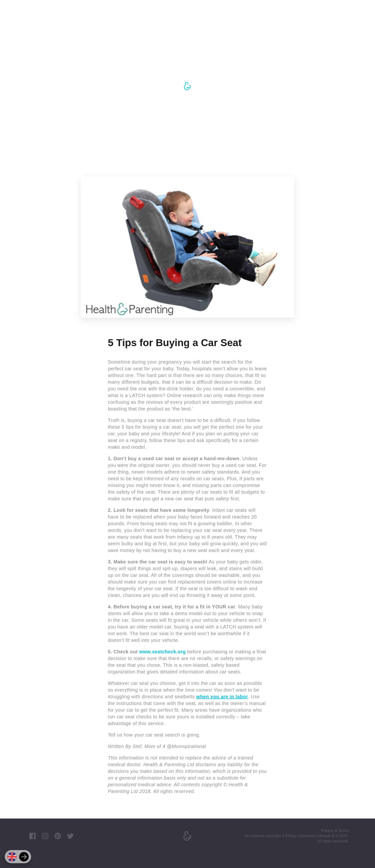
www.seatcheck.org (163, 652)
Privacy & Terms (335, 831)
